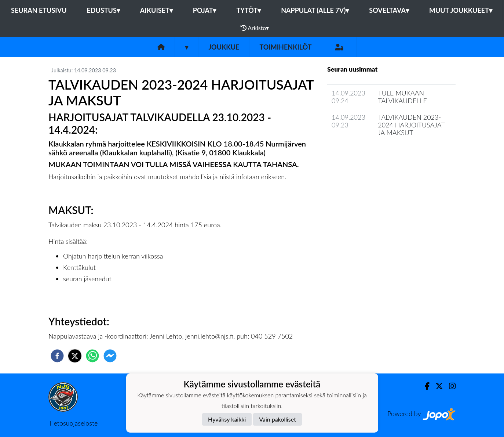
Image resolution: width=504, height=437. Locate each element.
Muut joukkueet (461, 10)
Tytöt (249, 10)
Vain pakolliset (277, 419)
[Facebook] (424, 386)
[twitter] (75, 356)
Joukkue (224, 47)
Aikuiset (156, 10)
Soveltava (389, 10)
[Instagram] (449, 386)
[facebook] (57, 356)
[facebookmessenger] (110, 356)
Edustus (103, 10)
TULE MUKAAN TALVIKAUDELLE (402, 97)
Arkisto (255, 28)
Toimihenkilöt (285, 47)
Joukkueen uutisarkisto (365, 153)
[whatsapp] (92, 356)
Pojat (205, 10)
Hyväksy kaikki (227, 419)
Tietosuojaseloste (73, 423)
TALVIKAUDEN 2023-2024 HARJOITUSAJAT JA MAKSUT (411, 125)
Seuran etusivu (39, 10)
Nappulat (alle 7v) (315, 10)
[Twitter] (436, 386)
